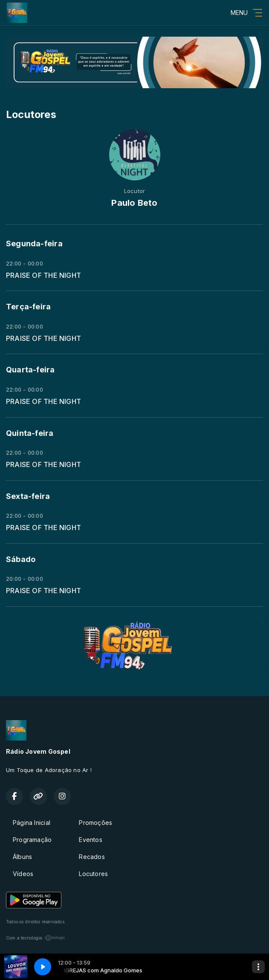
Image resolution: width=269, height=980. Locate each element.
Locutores (93, 874)
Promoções (95, 823)
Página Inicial (32, 823)
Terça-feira (28, 307)
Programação (32, 840)
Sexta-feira (28, 496)
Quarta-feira (30, 370)
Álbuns (22, 857)
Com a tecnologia (36, 938)
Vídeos (23, 874)
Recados (92, 857)
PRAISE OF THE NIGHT (43, 275)
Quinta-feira (30, 433)
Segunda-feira (34, 244)
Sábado (21, 559)
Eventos (90, 840)
